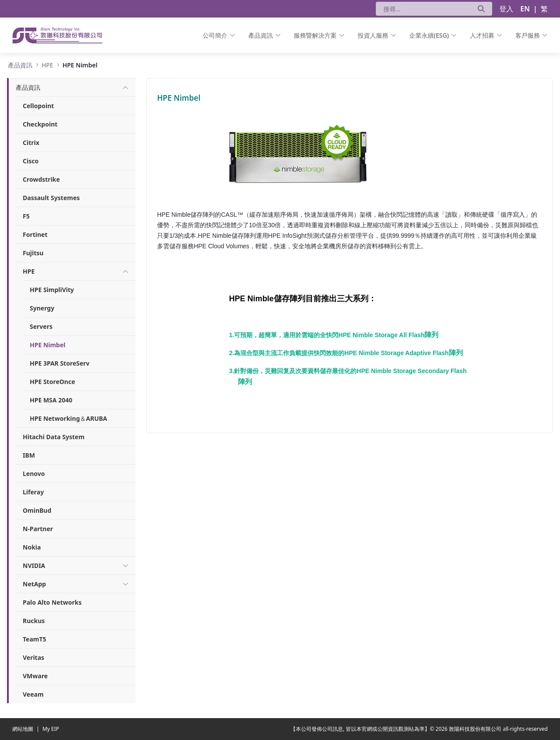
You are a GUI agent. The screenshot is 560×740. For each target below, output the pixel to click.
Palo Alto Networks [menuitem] (52, 602)
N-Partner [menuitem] (38, 529)
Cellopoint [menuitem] (38, 106)
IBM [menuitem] (29, 455)
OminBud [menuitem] (37, 510)
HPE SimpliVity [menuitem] (52, 290)
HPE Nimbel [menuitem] (47, 345)
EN (525, 9)
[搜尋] (423, 9)
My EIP (51, 729)
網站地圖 (23, 729)
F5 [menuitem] (26, 216)
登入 (506, 9)
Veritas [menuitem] (33, 657)
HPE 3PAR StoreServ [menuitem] (60, 363)
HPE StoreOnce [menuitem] (52, 382)
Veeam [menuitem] (33, 694)
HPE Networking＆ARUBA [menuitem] (68, 418)
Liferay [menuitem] (33, 492)
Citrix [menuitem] (31, 143)
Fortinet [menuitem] (35, 234)
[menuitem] (219, 35)
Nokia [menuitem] (32, 547)
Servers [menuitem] (41, 326)
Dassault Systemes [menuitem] (51, 198)
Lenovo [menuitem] (34, 474)
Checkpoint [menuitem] (40, 124)
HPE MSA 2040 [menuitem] (51, 400)
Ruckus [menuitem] (34, 621)
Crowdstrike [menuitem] (41, 179)
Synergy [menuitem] (42, 308)
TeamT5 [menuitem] (35, 639)
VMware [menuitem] (35, 676)
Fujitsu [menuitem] (33, 253)
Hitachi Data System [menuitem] (54, 437)
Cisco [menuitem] (31, 161)
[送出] (481, 9)
